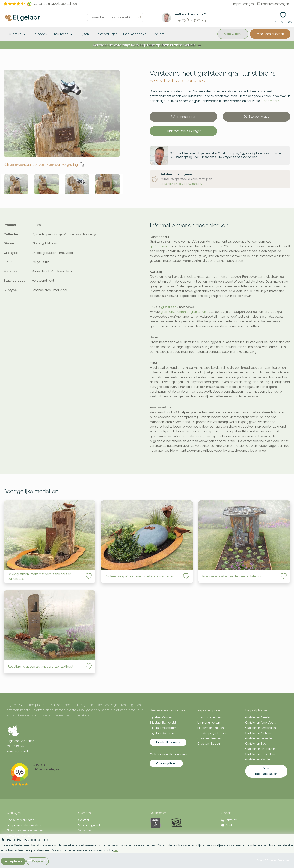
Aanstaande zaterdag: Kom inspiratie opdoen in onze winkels (147, 45)
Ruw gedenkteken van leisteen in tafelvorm (233, 576)
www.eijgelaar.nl (17, 751)
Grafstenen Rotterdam (260, 754)
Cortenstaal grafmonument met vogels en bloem (140, 576)
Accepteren (13, 861)
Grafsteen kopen (209, 744)
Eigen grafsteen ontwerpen (25, 830)
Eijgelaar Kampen (162, 717)
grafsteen (169, 307)
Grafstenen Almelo (258, 717)
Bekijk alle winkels (168, 742)
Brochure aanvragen (273, 4)
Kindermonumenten (211, 728)
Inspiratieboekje (135, 34)
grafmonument (161, 246)
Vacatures (85, 830)
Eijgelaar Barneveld (163, 723)
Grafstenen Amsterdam (261, 728)
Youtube (229, 825)
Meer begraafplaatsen (266, 771)
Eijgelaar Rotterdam (163, 733)
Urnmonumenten (209, 723)
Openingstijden (166, 763)
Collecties (17, 34)
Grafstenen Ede (256, 744)
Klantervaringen (106, 34)
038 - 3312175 (15, 746)
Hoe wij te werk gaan (20, 820)
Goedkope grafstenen (212, 733)
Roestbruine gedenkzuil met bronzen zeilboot (40, 666)
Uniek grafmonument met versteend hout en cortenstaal (40, 576)
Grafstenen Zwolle (258, 759)
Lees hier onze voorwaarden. (181, 184)
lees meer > (272, 101)
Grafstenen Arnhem (258, 733)
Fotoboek (40, 34)
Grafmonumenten (209, 717)
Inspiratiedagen (243, 4)
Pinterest (229, 820)
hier (116, 850)
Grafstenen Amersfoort (260, 723)
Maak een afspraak (270, 34)
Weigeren (38, 861)
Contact (158, 34)
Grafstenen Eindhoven (260, 749)
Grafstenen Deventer (259, 738)
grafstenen (198, 312)
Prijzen (84, 34)
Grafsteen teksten (209, 738)
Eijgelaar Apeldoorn (163, 728)
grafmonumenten (173, 312)
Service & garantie (90, 825)
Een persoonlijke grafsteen (24, 825)
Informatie (63, 34)
